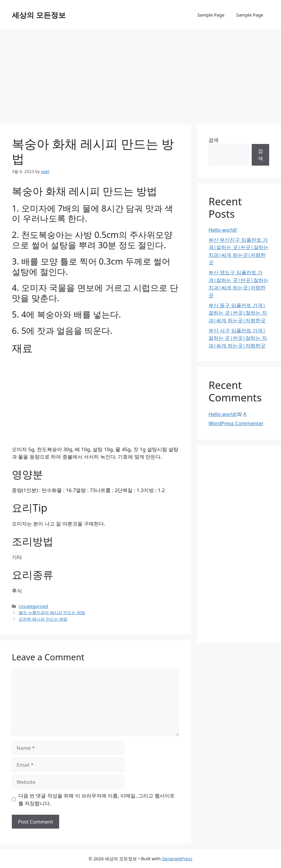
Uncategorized (33, 606)
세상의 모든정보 (39, 15)
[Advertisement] (140, 74)
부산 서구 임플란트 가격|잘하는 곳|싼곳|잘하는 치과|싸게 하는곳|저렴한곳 (238, 338)
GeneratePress (177, 859)
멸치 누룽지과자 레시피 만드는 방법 (52, 612)
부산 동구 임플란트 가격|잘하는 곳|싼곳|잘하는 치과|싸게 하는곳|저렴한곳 (238, 313)
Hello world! (223, 230)
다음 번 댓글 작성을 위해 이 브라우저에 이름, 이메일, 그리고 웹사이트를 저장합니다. (97, 799)
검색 (214, 140)
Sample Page (211, 15)
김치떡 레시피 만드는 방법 (43, 619)
